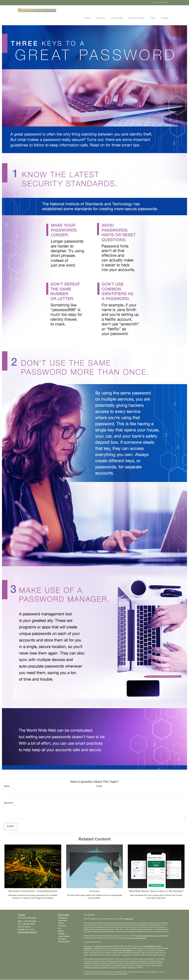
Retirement (63, 918)
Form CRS (91, 915)
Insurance (62, 926)
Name (7, 786)
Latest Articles (64, 937)
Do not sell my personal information (135, 938)
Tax (60, 929)
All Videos (62, 939)
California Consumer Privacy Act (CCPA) (150, 936)
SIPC (90, 949)
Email (99, 786)
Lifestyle (62, 934)
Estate (61, 923)
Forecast (94, 891)
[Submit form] (11, 827)
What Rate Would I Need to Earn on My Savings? (156, 891)
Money (61, 931)
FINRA (86, 949)
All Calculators (64, 942)
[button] (97, 15)
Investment (63, 921)
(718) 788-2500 (160, 2)
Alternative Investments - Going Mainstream (33, 891)
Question (8, 803)
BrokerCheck (129, 919)
